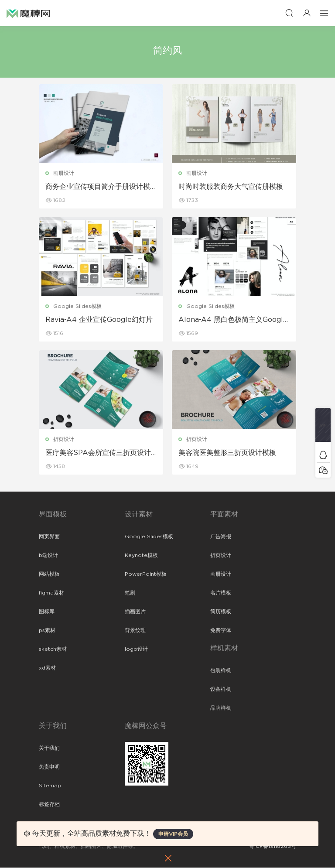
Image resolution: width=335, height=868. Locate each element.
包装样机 (221, 671)
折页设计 (64, 439)
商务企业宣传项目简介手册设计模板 (98, 187)
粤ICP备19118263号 (273, 847)
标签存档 (49, 805)
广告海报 (221, 537)
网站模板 (49, 574)
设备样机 (221, 690)
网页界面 (49, 537)
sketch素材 (53, 649)
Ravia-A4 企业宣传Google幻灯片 (99, 320)
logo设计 (136, 649)
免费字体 (221, 631)
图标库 (47, 612)
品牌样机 (221, 708)
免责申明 (49, 767)
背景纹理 (135, 631)
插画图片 (135, 612)
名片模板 (221, 593)
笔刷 (130, 593)
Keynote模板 (141, 556)
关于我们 (49, 748)
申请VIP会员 (173, 834)
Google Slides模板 (77, 306)
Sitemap (50, 786)
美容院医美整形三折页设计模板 (227, 453)
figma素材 (51, 593)
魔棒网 (28, 13)
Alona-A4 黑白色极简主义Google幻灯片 (233, 320)
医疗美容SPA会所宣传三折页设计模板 (98, 453)
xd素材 (47, 668)
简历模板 (221, 612)
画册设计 (64, 173)
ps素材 (47, 631)
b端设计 (48, 556)
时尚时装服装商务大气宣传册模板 (231, 187)
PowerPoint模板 (146, 574)
